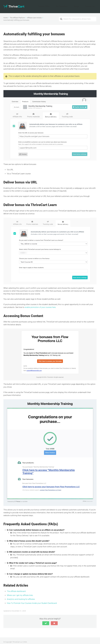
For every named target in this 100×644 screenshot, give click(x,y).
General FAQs (55, 5)
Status (81, 5)
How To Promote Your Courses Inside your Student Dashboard (32, 600)
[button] (46, 620)
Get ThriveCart (69, 5)
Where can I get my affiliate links (20, 593)
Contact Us (91, 5)
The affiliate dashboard (16, 589)
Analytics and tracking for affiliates (21, 597)
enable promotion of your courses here (40, 305)
